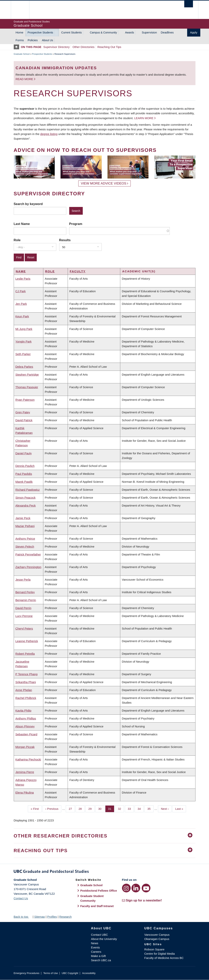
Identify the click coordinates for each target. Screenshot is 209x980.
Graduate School (22, 54)
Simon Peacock (26, 498)
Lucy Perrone (24, 616)
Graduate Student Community (92, 898)
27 (72, 808)
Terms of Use (51, 973)
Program (76, 224)
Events (96, 947)
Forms (20, 40)
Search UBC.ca (101, 960)
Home (20, 32)
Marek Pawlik (24, 482)
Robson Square (154, 949)
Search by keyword (28, 204)
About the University (104, 939)
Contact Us (21, 898)
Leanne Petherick (27, 641)
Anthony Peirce (25, 539)
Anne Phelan (24, 690)
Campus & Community (103, 32)
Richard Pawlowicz (28, 490)
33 (131, 808)
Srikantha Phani (26, 682)
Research (65, 917)
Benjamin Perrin (26, 600)
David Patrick (24, 420)
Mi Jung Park (24, 329)
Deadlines (167, 32)
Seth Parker (23, 354)
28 (82, 808)
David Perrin (23, 608)
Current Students (72, 32)
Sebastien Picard (26, 734)
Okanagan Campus (157, 939)
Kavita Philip (23, 710)
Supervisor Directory (56, 47)
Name (21, 271)
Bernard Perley (25, 592)
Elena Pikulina (25, 792)
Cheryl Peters (24, 628)
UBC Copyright (70, 973)
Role (17, 240)
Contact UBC (100, 935)
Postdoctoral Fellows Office (99, 891)
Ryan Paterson (25, 400)
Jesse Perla (23, 580)
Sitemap (40, 917)
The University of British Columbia (23, 10)
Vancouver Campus (157, 935)
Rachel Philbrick (26, 698)
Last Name (22, 224)
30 (101, 808)
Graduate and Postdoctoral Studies (105, 872)
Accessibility (89, 973)
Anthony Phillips (26, 718)
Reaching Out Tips (109, 47)
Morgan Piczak (25, 747)
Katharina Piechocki (28, 759)
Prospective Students (40, 32)
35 (150, 808)
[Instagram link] (126, 888)
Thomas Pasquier (27, 387)
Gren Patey (23, 412)
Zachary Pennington (28, 567)
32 (121, 808)
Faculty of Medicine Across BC (164, 958)
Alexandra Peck (26, 505)
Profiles (52, 917)
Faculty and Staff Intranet (97, 906)
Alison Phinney (25, 726)
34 (141, 808)
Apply (194, 32)
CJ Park (21, 291)
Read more (25, 79)
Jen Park (21, 304)
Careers (96, 952)
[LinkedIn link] (136, 888)
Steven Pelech (25, 546)
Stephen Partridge (27, 375)
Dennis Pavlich (25, 466)
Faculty (78, 271)
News (95, 943)
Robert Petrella (25, 654)
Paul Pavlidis (24, 474)
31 (111, 808)
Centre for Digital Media (160, 954)
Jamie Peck (23, 518)
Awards (130, 32)
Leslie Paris (23, 279)
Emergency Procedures (27, 973)
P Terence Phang (27, 674)
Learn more (144, 118)
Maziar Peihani (25, 526)
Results (65, 240)
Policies (33, 40)
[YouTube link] (146, 888)
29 (91, 808)
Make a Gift (99, 956)
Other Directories (83, 47)
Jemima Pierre (25, 772)
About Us (48, 40)
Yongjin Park (24, 341)
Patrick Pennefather (28, 554)
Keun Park (22, 316)
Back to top (23, 917)
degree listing (49, 134)
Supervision (149, 32)
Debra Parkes (24, 367)
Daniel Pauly (24, 453)
